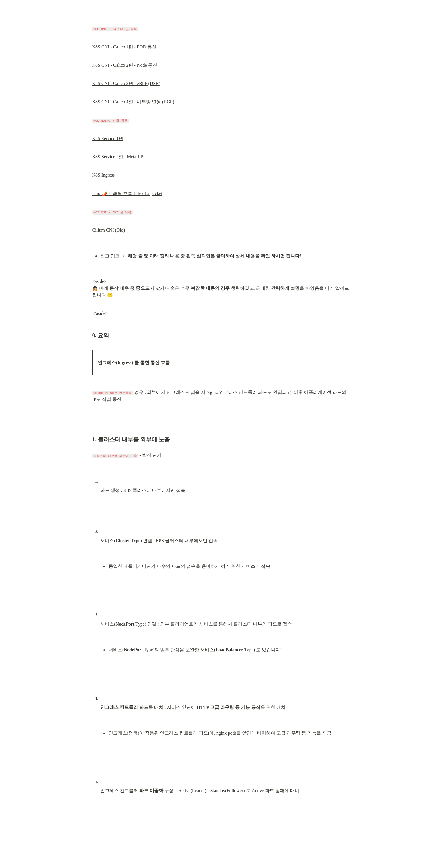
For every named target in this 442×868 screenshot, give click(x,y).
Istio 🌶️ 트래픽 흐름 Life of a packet (127, 193)
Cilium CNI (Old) (109, 230)
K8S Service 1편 (108, 138)
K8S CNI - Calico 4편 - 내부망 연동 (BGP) (133, 102)
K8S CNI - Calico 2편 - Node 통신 (125, 65)
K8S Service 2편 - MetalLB (118, 157)
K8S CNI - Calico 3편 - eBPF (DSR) (126, 83)
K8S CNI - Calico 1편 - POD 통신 (124, 47)
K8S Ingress (104, 175)
